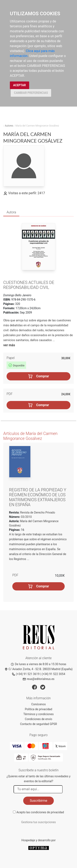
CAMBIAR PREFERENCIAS (31, 93)
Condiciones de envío (38, 719)
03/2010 (26, 517)
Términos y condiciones (38, 714)
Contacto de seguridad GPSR (39, 724)
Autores (9, 126)
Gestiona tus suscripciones (38, 822)
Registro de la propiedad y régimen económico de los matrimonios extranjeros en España (38, 497)
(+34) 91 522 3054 (53, 674)
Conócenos (38, 704)
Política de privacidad (38, 709)
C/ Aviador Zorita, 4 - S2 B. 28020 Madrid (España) (39, 669)
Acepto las (40, 812)
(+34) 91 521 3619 (26, 674)
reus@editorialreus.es (38, 679)
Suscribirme (38, 801)
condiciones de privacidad (47, 812)
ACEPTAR (20, 85)
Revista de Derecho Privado (37, 512)
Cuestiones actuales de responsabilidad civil (29, 285)
